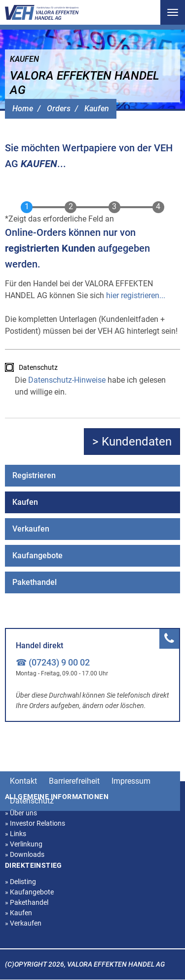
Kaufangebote (37, 556)
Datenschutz (38, 367)
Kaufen (97, 109)
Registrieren (34, 475)
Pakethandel (35, 582)
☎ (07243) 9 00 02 (53, 662)
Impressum (131, 781)
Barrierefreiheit (74, 781)
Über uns (21, 813)
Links (16, 834)
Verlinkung (24, 844)
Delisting (20, 882)
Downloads (25, 854)
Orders (59, 109)
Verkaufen (31, 529)
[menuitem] (92, 476)
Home (23, 109)
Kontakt (23, 781)
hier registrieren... (136, 295)
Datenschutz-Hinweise (67, 380)
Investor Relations (35, 823)
